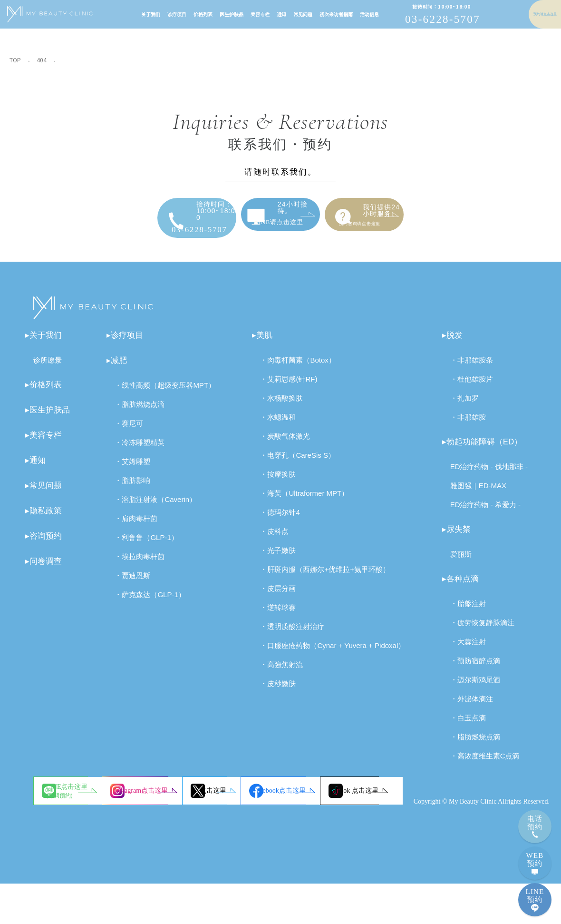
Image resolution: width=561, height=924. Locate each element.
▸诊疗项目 (125, 342)
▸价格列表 (44, 392)
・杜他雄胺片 (472, 386)
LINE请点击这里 (295, 218)
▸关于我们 (44, 342)
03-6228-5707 (421, 15)
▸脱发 (452, 342)
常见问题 (281, 14)
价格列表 (181, 14)
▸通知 (35, 467)
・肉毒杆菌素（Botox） (298, 367)
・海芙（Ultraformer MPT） (304, 500)
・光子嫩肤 (278, 557)
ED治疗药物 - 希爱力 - (485, 512)
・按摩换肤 (278, 481)
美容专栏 (238, 14)
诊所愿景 (48, 367)
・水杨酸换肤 (281, 405)
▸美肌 (262, 342)
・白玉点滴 (468, 725)
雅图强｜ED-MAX (478, 493)
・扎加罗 (464, 405)
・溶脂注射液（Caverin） (155, 506)
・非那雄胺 (468, 424)
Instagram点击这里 (220, 798)
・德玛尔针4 (280, 519)
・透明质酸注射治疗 (292, 634)
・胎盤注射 (468, 611)
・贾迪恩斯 (132, 583)
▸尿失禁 (456, 536)
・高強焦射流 (281, 672)
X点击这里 (339, 798)
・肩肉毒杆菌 (136, 526)
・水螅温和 (278, 424)
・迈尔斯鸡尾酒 (475, 687)
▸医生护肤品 (48, 417)
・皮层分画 (278, 595)
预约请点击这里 (523, 14)
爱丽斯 (461, 561)
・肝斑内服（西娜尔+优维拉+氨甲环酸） (325, 576)
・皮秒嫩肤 (278, 691)
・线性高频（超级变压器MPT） (165, 392)
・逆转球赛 (278, 614)
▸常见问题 (44, 493)
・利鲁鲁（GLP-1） (146, 545)
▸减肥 (117, 368)
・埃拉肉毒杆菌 (140, 564)
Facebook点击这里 (88, 831)
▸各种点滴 (460, 586)
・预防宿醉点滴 (475, 668)
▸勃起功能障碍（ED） (482, 449)
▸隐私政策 (44, 518)
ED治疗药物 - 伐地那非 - (489, 474)
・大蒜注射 (468, 649)
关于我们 (129, 14)
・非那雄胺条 (472, 367)
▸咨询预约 (44, 543)
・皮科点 (274, 538)
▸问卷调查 (44, 568)
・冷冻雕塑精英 (140, 449)
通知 (260, 14)
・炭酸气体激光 (285, 443)
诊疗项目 (155, 14)
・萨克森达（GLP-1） (150, 602)
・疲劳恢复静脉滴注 (482, 630)
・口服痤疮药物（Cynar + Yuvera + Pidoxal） (333, 653)
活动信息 (348, 14)
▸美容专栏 (44, 442)
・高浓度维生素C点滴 (485, 763)
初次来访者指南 (314, 14)
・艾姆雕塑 (132, 468)
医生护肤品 (210, 14)
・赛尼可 (129, 430)
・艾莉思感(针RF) (289, 386)
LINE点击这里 (83, 798)
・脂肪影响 (132, 487)
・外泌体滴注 (472, 706)
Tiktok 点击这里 (216, 831)
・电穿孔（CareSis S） (298, 462)
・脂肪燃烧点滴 (140, 411)
